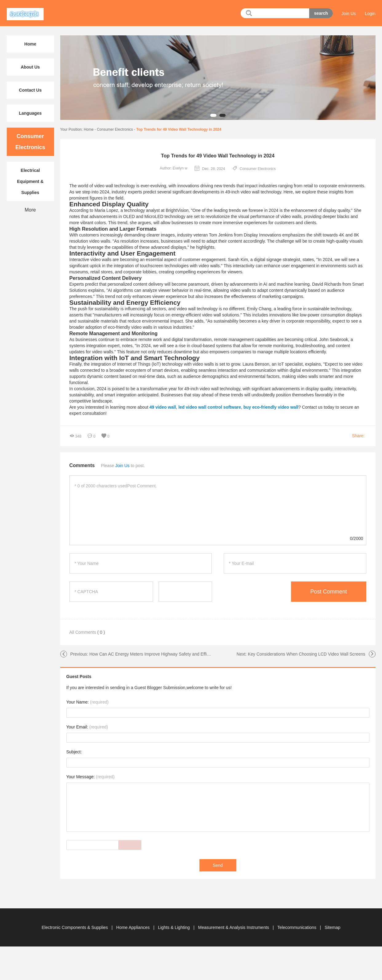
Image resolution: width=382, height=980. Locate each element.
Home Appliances (134, 927)
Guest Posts (79, 676)
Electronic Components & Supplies (75, 927)
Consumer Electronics (115, 129)
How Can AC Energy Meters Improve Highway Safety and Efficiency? (155, 654)
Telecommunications (297, 927)
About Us (30, 67)
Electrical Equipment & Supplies (30, 181)
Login (370, 14)
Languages (30, 113)
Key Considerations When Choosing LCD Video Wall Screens (306, 654)
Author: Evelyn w (174, 168)
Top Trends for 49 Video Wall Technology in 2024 (179, 129)
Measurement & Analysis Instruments (234, 927)
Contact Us (30, 90)
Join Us (349, 14)
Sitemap (332, 927)
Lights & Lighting (174, 927)
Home (89, 129)
